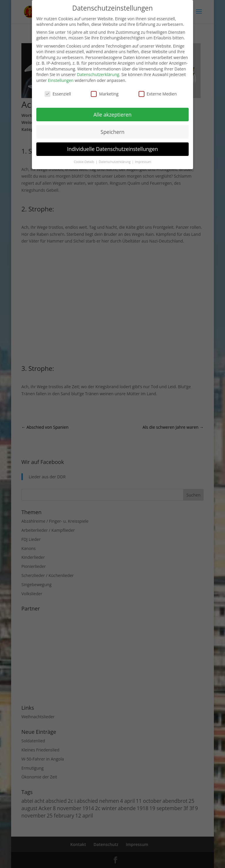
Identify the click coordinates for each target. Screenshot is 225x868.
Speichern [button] (112, 132)
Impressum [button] (143, 162)
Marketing (105, 94)
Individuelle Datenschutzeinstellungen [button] (112, 149)
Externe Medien (158, 94)
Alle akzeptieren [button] (112, 115)
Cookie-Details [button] (85, 162)
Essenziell (58, 94)
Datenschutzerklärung (98, 74)
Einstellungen (61, 80)
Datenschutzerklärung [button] (115, 162)
